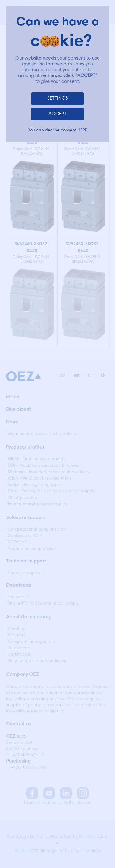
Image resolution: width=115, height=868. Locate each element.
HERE (82, 131)
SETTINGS (57, 98)
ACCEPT (57, 114)
